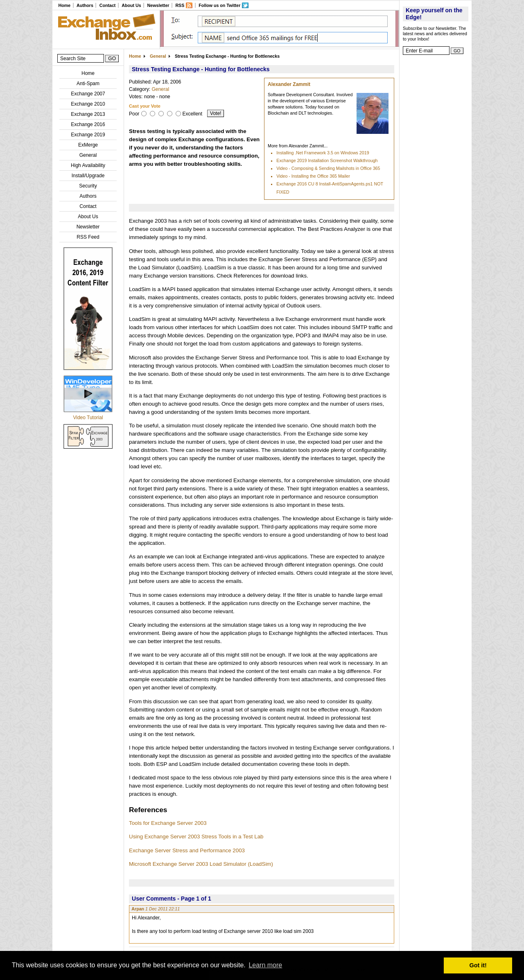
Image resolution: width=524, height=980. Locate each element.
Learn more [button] (265, 965)
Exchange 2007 (88, 94)
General (88, 155)
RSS (180, 5)
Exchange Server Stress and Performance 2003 (187, 850)
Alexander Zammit (289, 84)
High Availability (88, 165)
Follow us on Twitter (219, 5)
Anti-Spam (88, 84)
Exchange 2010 (88, 104)
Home (64, 5)
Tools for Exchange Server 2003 (168, 823)
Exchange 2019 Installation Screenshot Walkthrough (327, 160)
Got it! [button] (478, 965)
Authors (85, 5)
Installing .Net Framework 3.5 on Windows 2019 (323, 153)
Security (88, 186)
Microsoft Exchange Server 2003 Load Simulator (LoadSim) (201, 864)
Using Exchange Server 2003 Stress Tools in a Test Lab (196, 837)
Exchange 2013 (88, 114)
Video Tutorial (88, 418)
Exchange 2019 (88, 135)
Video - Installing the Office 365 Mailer (313, 176)
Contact (108, 5)
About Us (131, 5)
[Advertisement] (436, 182)
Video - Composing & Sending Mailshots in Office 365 (328, 168)
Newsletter (158, 5)
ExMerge (88, 145)
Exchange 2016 (88, 124)
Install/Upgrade (88, 176)
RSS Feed (88, 237)
